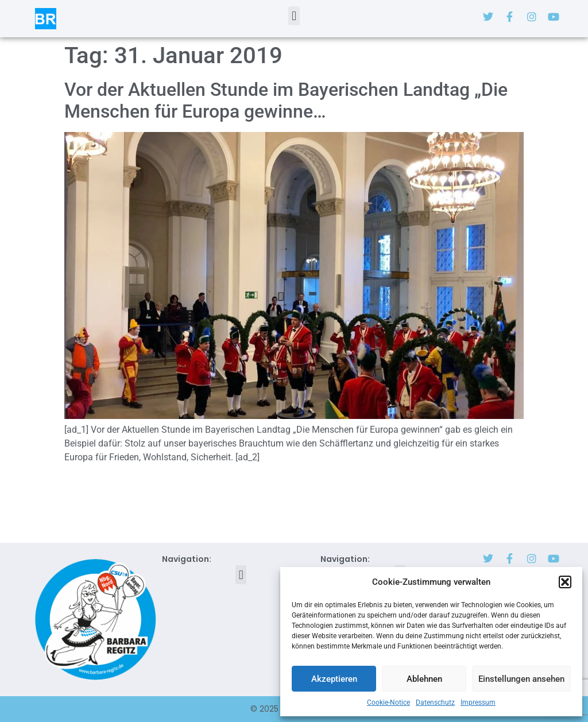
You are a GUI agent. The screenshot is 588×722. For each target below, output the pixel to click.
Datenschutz (435, 702)
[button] (565, 582)
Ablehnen (424, 679)
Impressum (478, 702)
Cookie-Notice (388, 702)
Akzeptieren (334, 679)
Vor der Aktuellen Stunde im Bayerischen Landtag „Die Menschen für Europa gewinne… (286, 100)
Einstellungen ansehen (521, 679)
